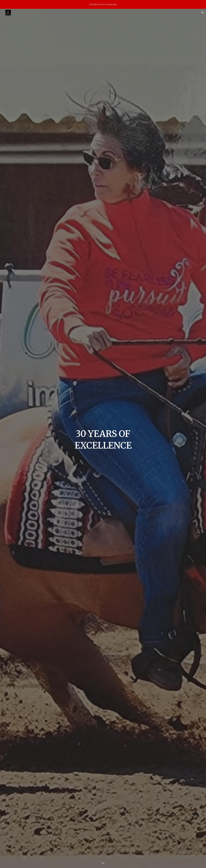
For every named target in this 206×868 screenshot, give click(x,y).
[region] (103, 4)
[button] (203, 13)
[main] (103, 438)
